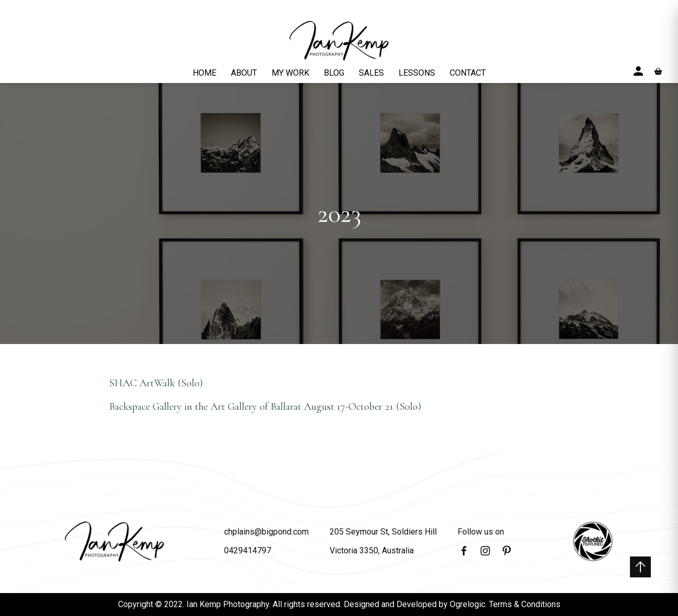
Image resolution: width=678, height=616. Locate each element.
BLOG (334, 73)
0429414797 (248, 550)
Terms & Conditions (525, 604)
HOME (204, 73)
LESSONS (417, 73)
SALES (371, 73)
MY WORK (290, 73)
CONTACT (468, 73)
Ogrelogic (467, 604)
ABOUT (244, 73)
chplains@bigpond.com (266, 532)
